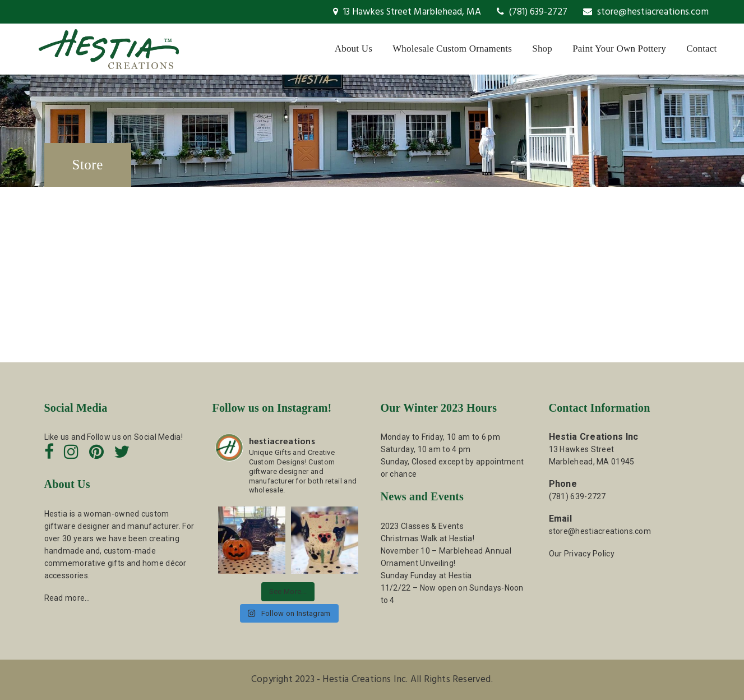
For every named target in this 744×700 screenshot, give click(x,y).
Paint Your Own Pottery (619, 49)
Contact (701, 49)
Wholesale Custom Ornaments (452, 49)
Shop (542, 49)
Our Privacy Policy (582, 554)
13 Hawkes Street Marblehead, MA (407, 12)
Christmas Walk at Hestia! (428, 538)
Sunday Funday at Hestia (426, 575)
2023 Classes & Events (422, 526)
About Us (353, 49)
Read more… (67, 598)
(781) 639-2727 (532, 12)
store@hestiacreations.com (646, 12)
